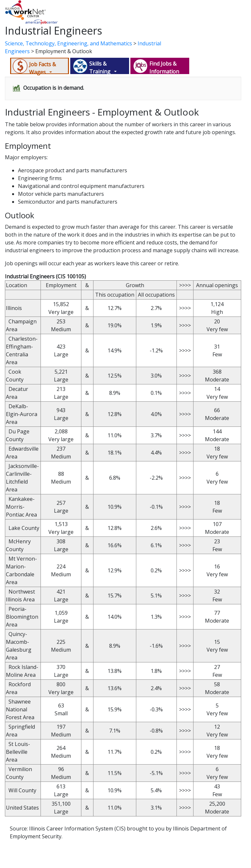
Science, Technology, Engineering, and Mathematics (68, 43)
